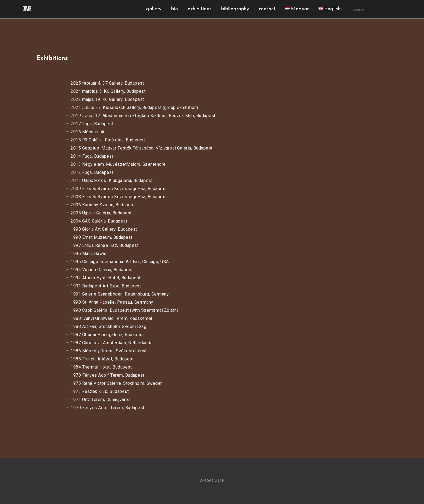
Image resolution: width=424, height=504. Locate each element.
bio (175, 9)
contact (267, 9)
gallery (154, 9)
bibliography (235, 9)
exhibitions (200, 9)
